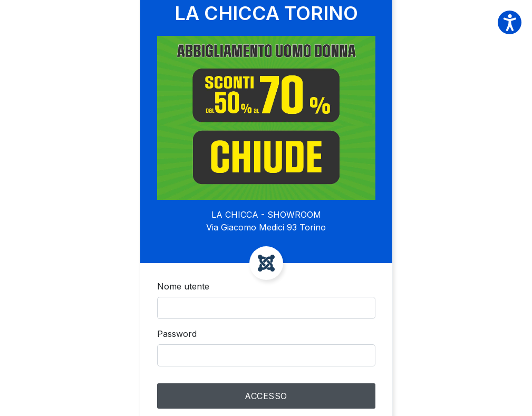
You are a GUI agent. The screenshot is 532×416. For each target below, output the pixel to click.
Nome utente (183, 286)
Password (177, 334)
